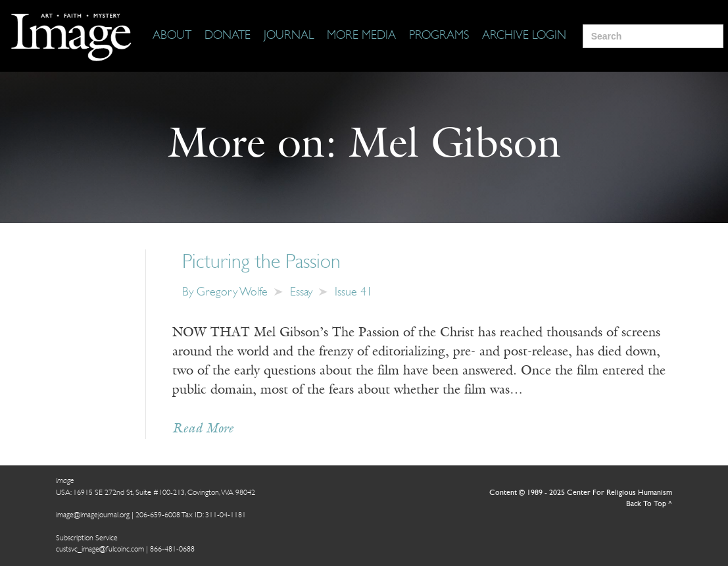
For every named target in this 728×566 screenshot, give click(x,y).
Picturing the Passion (261, 263)
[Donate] (228, 36)
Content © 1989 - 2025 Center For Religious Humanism (581, 493)
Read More (203, 429)
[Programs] (439, 36)
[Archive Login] (524, 36)
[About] (172, 36)
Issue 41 (353, 293)
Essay (301, 293)
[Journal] (289, 36)
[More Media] (361, 36)
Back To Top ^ (649, 504)
